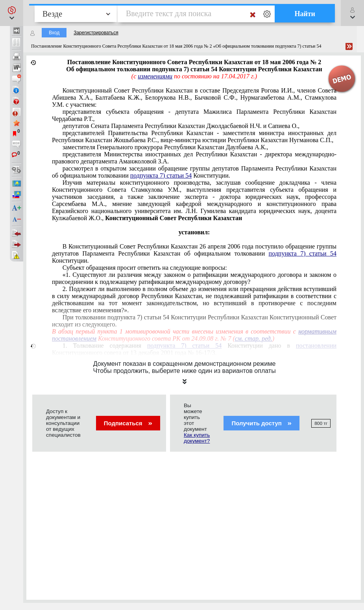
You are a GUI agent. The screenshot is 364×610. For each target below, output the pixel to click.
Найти (305, 14)
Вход (54, 33)
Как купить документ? (197, 438)
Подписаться (128, 423)
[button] (12, 13)
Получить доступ (261, 423)
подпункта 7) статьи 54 (161, 175)
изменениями (155, 76)
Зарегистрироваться (96, 33)
